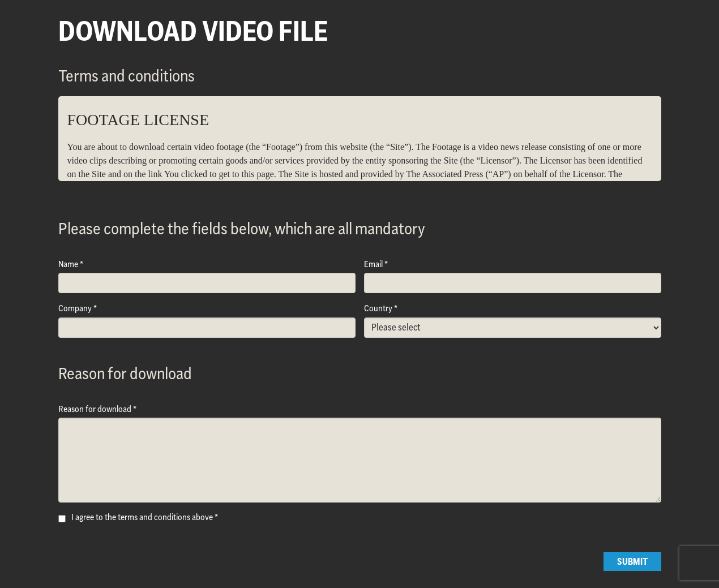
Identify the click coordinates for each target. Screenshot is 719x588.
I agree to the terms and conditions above (142, 517)
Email (373, 264)
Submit (632, 561)
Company (75, 308)
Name (68, 264)
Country (378, 308)
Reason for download (95, 409)
